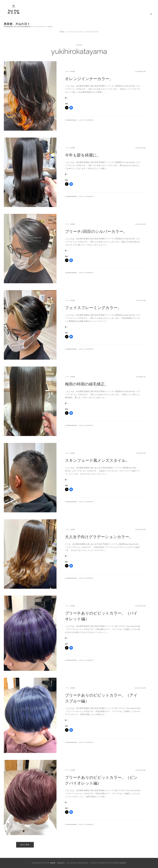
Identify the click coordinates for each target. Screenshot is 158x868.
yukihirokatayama (71, 120)
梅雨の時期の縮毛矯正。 (87, 384)
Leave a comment (86, 120)
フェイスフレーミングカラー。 (93, 308)
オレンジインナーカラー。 (89, 79)
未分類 (73, 71)
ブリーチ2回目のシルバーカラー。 (96, 231)
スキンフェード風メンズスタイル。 (97, 460)
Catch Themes (119, 863)
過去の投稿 (25, 845)
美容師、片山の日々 (17, 24)
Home (62, 32)
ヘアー (67, 71)
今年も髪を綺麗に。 (83, 155)
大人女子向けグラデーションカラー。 (99, 537)
